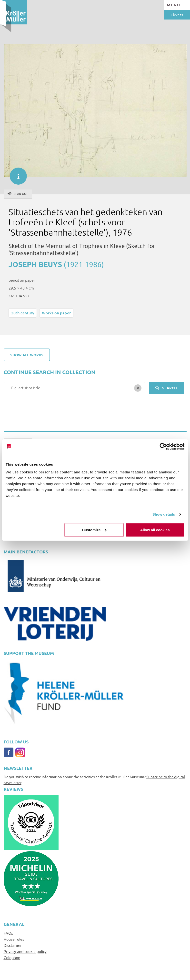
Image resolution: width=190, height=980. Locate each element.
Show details (164, 514)
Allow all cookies (155, 530)
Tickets (177, 15)
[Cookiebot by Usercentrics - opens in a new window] (163, 447)
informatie (16, 174)
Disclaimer (13, 945)
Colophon (12, 957)
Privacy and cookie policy (25, 951)
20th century (23, 313)
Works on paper (56, 313)
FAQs (8, 933)
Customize (94, 530)
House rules (14, 939)
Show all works (27, 355)
